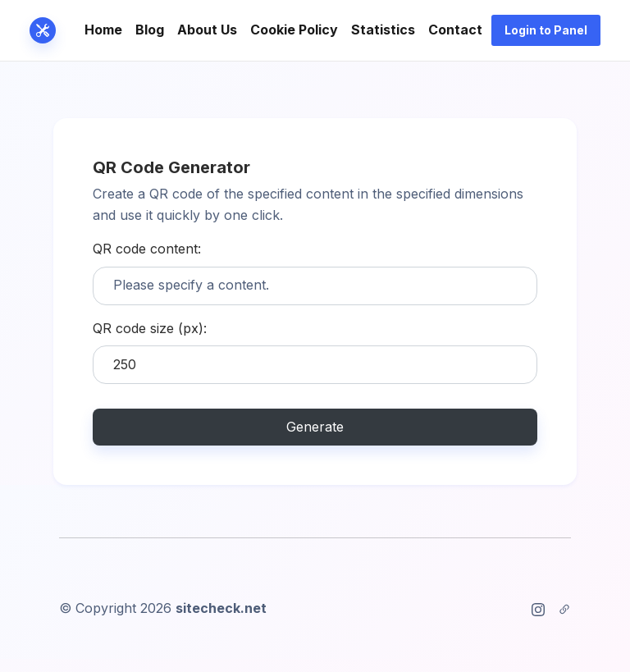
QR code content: (147, 249)
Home (103, 30)
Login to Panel (546, 30)
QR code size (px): (150, 328)
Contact (455, 30)
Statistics (383, 30)
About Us (207, 30)
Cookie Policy (294, 30)
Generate (315, 427)
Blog (150, 30)
